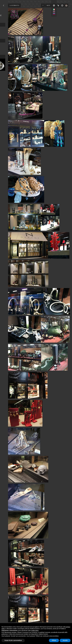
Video (62, 5)
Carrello (58, 5)
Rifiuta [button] (54, 640)
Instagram (66, 6)
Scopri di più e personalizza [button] (13, 640)
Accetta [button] (65, 640)
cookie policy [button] (35, 630)
